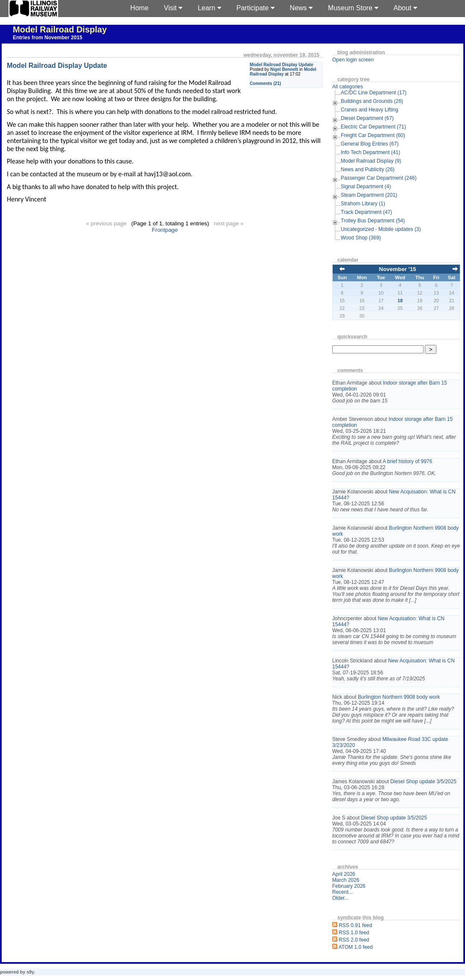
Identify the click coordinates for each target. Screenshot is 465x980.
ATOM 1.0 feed (356, 947)
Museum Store (353, 8)
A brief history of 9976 (407, 461)
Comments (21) (265, 83)
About (405, 8)
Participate (256, 8)
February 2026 (349, 886)
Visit (173, 8)
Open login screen (353, 60)
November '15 (398, 269)
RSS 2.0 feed (354, 940)
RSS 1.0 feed (354, 933)
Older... (341, 898)
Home (139, 8)
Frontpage (165, 230)
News (301, 8)
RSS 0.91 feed (355, 925)
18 (400, 300)
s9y (30, 972)
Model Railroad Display (60, 29)
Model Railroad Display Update (282, 65)
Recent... (342, 892)
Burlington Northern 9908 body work (399, 697)
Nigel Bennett (284, 69)
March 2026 (346, 880)
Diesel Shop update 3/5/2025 (423, 782)
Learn (209, 8)
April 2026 (344, 874)
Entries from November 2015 (48, 38)
